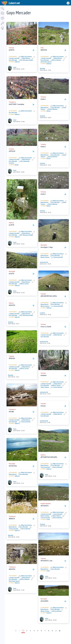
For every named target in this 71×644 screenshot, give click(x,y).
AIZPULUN (12, 151)
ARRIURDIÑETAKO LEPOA (49, 296)
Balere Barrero (26, 58)
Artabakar (44, 375)
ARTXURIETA (45, 506)
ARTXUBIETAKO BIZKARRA (49, 457)
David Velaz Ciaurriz (14, 581)
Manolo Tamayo (24, 284)
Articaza (43, 406)
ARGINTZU (12, 569)
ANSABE (11, 412)
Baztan (17, 165)
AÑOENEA (12, 358)
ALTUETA (11, 274)
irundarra (42, 313)
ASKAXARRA (44, 601)
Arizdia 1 (43, 99)
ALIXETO (11, 225)
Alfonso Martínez (26, 529)
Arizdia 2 (43, 147)
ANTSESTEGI (13, 466)
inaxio (15, 67)
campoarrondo (44, 262)
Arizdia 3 (43, 194)
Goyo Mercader (13, 60)
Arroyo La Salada (46, 327)
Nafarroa (17, 62)
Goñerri (49, 111)
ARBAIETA (12, 519)
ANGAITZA (12, 305)
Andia (48, 519)
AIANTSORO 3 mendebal (16, 104)
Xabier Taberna (45, 387)
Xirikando (11, 322)
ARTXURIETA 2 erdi (46, 561)
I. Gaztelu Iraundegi (14, 58)
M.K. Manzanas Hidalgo (27, 60)
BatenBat (11, 375)
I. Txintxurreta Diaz (25, 422)
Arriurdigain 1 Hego (47, 247)
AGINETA (12, 50)
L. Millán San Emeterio (26, 56)
